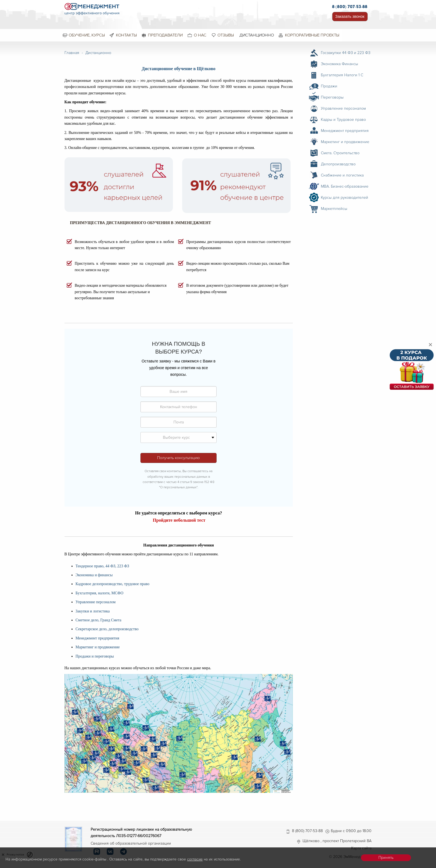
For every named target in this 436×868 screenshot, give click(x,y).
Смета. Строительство (340, 153)
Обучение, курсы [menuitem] (87, 35)
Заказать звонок (350, 16)
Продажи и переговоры (95, 656)
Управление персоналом (96, 602)
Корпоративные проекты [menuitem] (312, 35)
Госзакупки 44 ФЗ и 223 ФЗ (346, 53)
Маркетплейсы (334, 209)
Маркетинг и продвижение (98, 647)
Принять (386, 858)
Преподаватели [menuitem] (165, 35)
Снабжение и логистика (342, 175)
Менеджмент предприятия (97, 638)
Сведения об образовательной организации (131, 843)
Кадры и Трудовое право (343, 120)
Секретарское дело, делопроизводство (107, 629)
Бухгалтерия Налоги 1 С (342, 75)
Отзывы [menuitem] (226, 35)
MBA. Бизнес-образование (345, 186)
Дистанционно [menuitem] (257, 35)
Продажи (329, 86)
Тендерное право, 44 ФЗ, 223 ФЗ (102, 566)
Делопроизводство (338, 164)
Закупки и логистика (93, 611)
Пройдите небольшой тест (179, 520)
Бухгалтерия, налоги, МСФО (100, 593)
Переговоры (332, 97)
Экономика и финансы (94, 575)
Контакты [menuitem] (126, 35)
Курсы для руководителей (345, 198)
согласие (195, 859)
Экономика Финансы (340, 64)
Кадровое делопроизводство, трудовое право (113, 584)
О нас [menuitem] (200, 35)
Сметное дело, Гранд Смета (99, 620)
